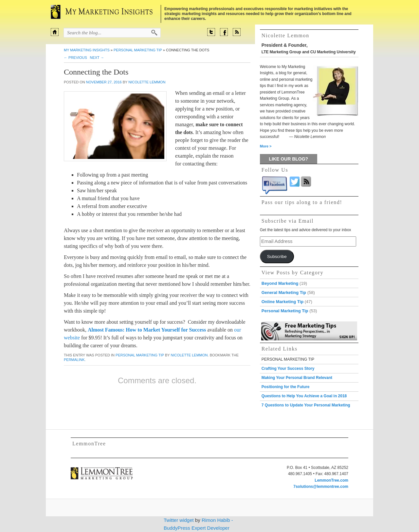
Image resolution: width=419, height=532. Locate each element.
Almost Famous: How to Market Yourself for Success (147, 330)
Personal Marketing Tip (138, 50)
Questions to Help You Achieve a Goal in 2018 (304, 396)
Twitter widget (179, 520)
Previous (75, 58)
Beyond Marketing (280, 283)
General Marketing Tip (284, 292)
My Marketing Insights (87, 50)
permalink (74, 360)
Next (97, 58)
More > (266, 146)
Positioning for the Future (286, 387)
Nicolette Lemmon (147, 82)
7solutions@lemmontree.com (321, 487)
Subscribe (277, 257)
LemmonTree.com (331, 480)
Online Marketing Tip (282, 302)
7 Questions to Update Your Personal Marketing (306, 405)
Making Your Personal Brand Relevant (297, 378)
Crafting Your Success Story (288, 369)
